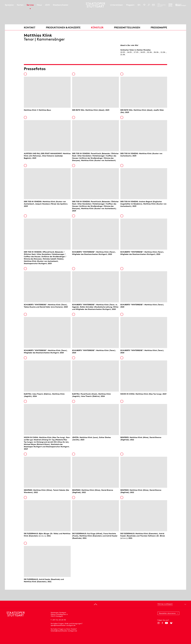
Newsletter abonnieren (167, 613)
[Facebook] (162, 623)
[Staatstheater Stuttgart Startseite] (96, 5)
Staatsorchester (61, 5)
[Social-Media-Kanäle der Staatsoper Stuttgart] (144, 5)
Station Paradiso (144, 50)
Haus (39, 5)
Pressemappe (159, 27)
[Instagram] (159, 623)
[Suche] (149, 5)
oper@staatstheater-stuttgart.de (63, 625)
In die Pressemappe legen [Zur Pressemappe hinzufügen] (25, 74)
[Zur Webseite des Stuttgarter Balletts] (162, 5)
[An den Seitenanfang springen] (95, 604)
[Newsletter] (153, 5)
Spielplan (9, 5)
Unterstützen (117, 5)
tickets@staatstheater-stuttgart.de (64, 631)
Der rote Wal (133, 45)
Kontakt (30, 27)
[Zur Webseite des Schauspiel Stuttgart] (170, 5)
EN (139, 5)
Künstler (97, 27)
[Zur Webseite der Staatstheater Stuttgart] (181, 5)
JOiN (47, 5)
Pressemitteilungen (127, 27)
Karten (20, 5)
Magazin (130, 5)
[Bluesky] (171, 623)
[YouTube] (166, 623)
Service (30, 5)
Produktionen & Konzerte (63, 27)
